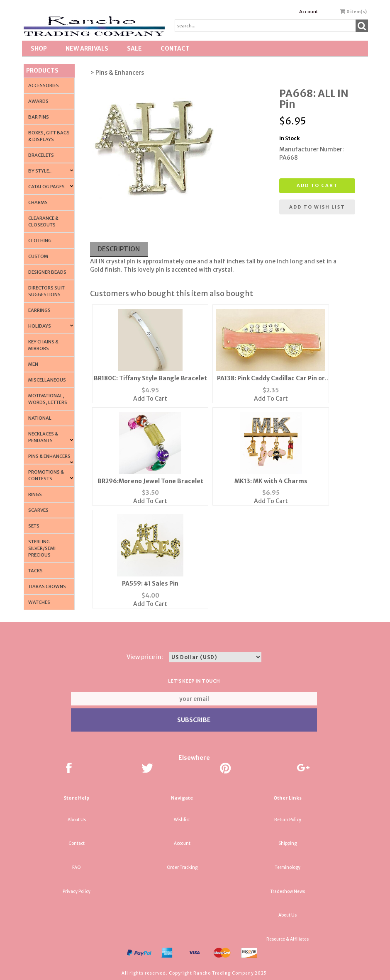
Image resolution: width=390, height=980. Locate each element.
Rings (35, 494)
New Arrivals (87, 49)
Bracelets (41, 155)
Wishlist (182, 820)
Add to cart (317, 185)
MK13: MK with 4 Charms (271, 481)
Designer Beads (47, 272)
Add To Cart (150, 399)
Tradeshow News (288, 891)
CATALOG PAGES (46, 187)
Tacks (35, 571)
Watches (39, 602)
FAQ (77, 867)
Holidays (40, 326)
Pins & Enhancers (49, 456)
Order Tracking (182, 867)
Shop (39, 49)
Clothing (40, 241)
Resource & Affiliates (288, 939)
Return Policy (288, 820)
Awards (38, 101)
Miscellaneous (47, 380)
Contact (175, 49)
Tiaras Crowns (47, 586)
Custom (38, 256)
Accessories (44, 85)
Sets (34, 526)
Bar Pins (39, 117)
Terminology (288, 867)
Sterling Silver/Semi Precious (42, 548)
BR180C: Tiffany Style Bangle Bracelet (150, 378)
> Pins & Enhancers (117, 73)
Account (308, 12)
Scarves (38, 510)
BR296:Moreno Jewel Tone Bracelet (150, 481)
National (40, 418)
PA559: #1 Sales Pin (150, 584)
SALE (134, 49)
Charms (38, 202)
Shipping (288, 843)
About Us (77, 820)
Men (33, 364)
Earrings (39, 310)
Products (42, 71)
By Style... (40, 171)
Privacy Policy (77, 891)
